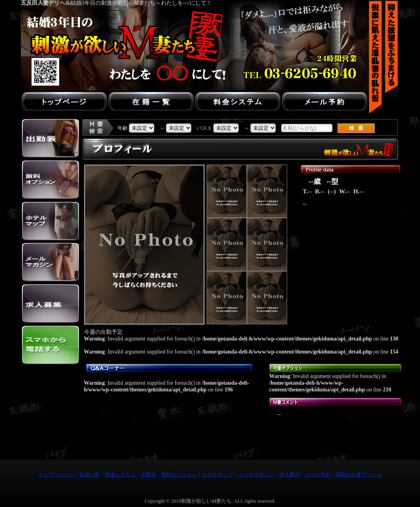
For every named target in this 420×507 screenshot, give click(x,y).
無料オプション (179, 475)
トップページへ (56, 475)
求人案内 (289, 475)
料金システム (120, 475)
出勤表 (148, 475)
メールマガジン (256, 475)
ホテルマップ (218, 475)
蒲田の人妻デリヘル (359, 475)
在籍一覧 (90, 475)
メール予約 (318, 475)
